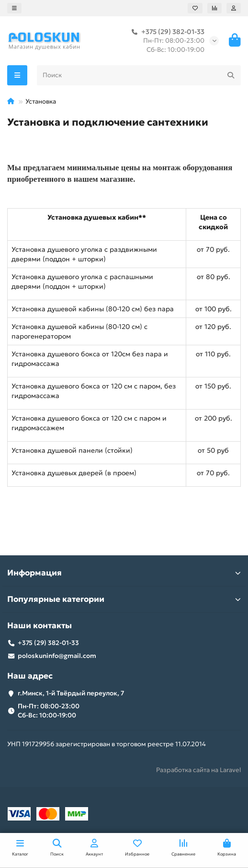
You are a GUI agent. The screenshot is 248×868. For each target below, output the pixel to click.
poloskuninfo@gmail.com (57, 656)
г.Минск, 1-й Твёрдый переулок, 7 (71, 693)
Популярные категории (124, 599)
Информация (124, 573)
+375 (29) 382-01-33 (166, 32)
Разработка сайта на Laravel (198, 770)
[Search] (139, 75)
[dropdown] (14, 8)
